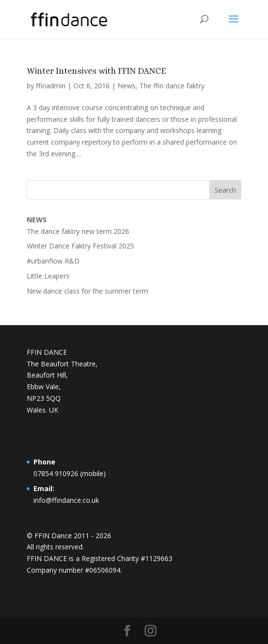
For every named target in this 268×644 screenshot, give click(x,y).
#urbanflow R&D (53, 261)
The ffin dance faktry (172, 86)
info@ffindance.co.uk (66, 500)
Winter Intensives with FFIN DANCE (96, 71)
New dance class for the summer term (87, 291)
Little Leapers (48, 276)
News (126, 86)
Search (225, 190)
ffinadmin (51, 86)
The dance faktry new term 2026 (78, 231)
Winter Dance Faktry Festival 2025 (80, 246)
